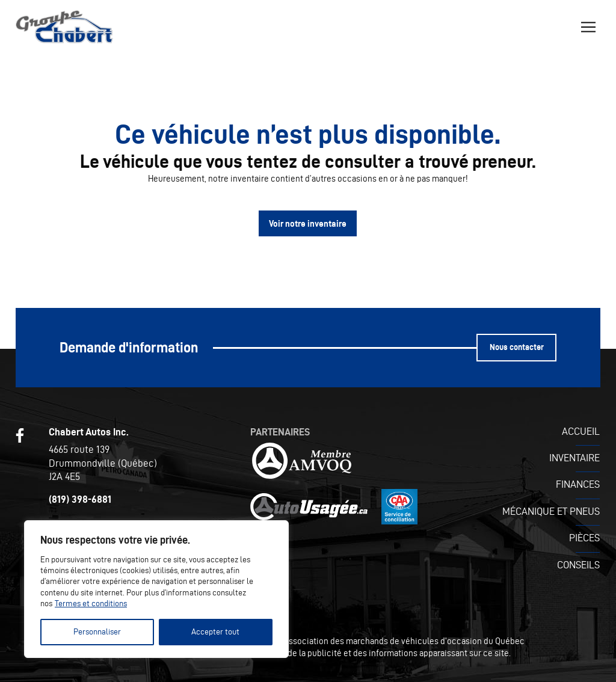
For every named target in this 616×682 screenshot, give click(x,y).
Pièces (584, 538)
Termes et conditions (91, 604)
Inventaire (574, 458)
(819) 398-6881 (80, 499)
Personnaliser (97, 632)
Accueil (581, 431)
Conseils (578, 565)
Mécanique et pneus (551, 511)
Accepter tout (215, 632)
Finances (578, 484)
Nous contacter (517, 347)
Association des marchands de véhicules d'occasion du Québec (404, 641)
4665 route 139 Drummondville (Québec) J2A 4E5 (103, 462)
